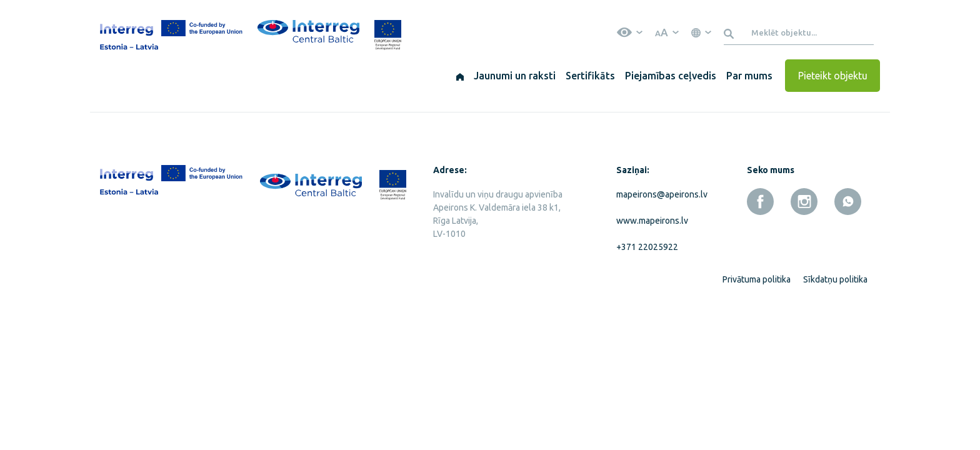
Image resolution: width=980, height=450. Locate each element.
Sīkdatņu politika (835, 279)
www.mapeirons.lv (652, 221)
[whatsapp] (848, 202)
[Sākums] (460, 76)
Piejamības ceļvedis (671, 76)
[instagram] (804, 202)
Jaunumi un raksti (515, 76)
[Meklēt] (731, 32)
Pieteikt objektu (833, 76)
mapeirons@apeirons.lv (659, 194)
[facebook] (760, 202)
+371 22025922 (647, 247)
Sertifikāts (590, 76)
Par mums (749, 76)
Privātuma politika (757, 279)
